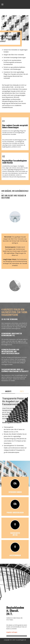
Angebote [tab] (8, 391)
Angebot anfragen (12, 632)
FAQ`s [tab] (22, 391)
